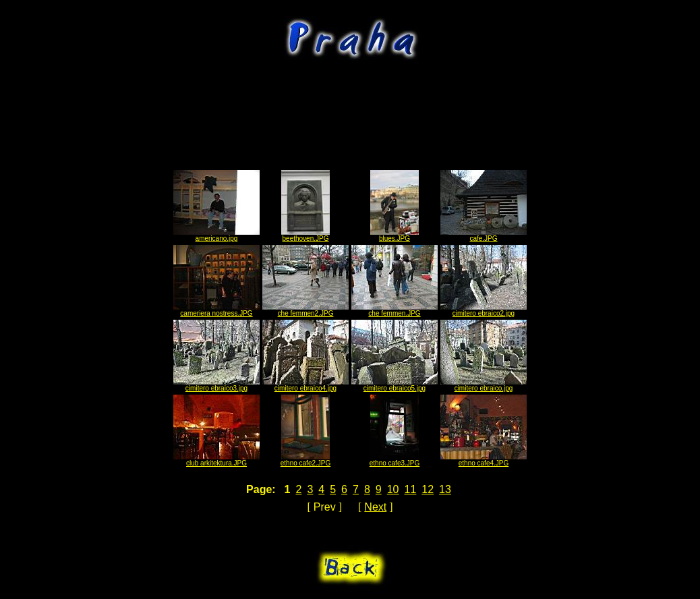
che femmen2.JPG (305, 310)
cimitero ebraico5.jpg (395, 385)
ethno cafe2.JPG (306, 460)
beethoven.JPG (305, 235)
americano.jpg (216, 235)
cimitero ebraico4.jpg (305, 385)
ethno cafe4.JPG (484, 460)
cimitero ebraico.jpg (484, 385)
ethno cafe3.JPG (395, 460)
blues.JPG (395, 235)
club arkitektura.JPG (216, 460)
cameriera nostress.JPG (216, 310)
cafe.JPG (484, 235)
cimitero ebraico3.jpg (216, 385)
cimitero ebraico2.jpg (484, 310)
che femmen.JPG (395, 310)
